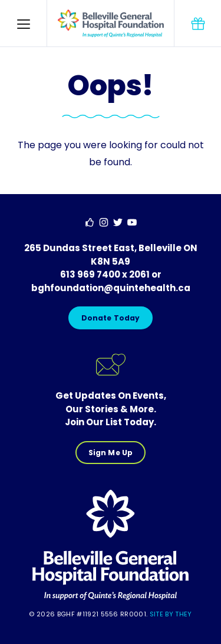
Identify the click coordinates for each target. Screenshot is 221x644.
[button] (24, 24)
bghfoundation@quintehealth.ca (111, 288)
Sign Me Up (111, 453)
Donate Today (111, 318)
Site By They (171, 614)
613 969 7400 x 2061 (105, 274)
